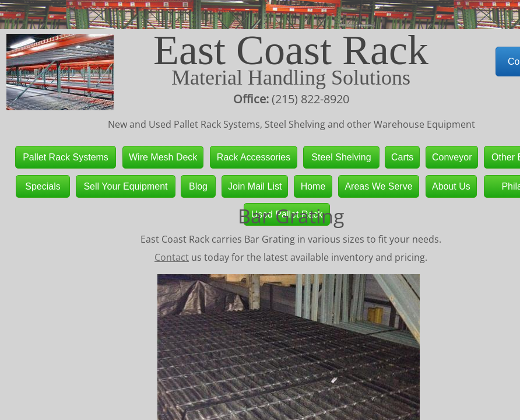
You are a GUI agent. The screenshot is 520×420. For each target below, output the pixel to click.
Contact (172, 257)
